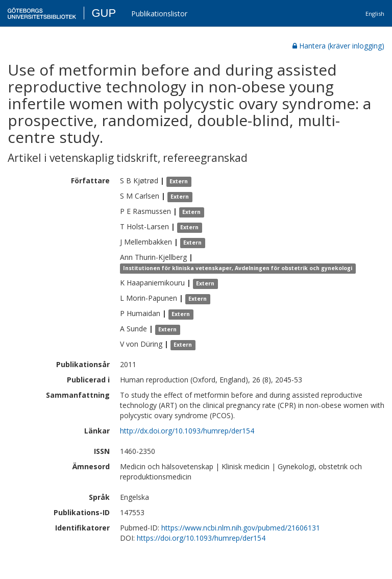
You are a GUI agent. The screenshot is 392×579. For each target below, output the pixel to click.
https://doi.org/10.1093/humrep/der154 (201, 538)
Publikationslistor (159, 14)
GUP (104, 13)
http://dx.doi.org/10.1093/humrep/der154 (187, 431)
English (375, 14)
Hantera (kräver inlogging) (338, 46)
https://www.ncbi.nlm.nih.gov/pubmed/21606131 (241, 528)
